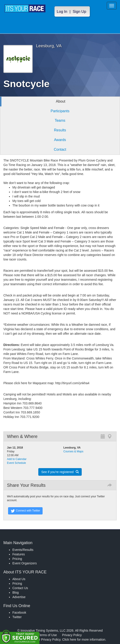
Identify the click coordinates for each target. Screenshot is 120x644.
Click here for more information (84, 640)
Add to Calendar (17, 459)
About (61, 101)
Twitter (17, 617)
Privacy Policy (72, 635)
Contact (60, 149)
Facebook (19, 613)
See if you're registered (60, 472)
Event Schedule (16, 463)
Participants (60, 111)
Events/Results (23, 550)
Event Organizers (25, 563)
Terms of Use (48, 635)
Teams (60, 120)
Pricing (17, 559)
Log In (62, 12)
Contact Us (20, 588)
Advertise (19, 597)
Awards (60, 140)
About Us (19, 579)
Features (19, 554)
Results (60, 130)
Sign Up (79, 12)
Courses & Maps (74, 451)
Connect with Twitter (25, 511)
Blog (16, 592)
